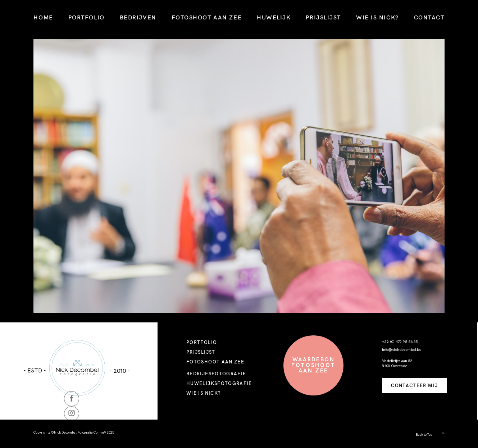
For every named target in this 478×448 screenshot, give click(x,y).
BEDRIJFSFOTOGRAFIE (216, 374)
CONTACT (429, 17)
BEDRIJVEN (138, 17)
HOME (43, 17)
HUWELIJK (274, 17)
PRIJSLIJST (323, 17)
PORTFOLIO (87, 17)
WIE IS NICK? (377, 17)
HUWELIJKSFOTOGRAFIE (219, 383)
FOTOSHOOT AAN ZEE (207, 17)
